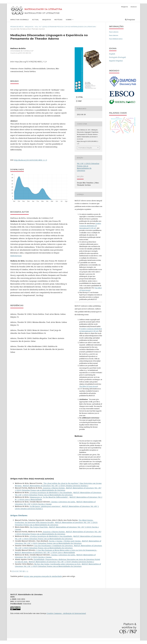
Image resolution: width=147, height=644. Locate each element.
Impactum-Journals (19, 20)
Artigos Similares (19, 516)
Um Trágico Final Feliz (39, 527)
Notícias (58, 20)
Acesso (134, 7)
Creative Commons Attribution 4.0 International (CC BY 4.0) (90, 226)
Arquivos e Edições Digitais (54, 488)
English (112, 54)
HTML (80, 97)
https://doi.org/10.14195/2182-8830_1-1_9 (31, 62)
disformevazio (16, 256)
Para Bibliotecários (116, 39)
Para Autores (114, 35)
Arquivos (47, 20)
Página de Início (17, 27)
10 (24, 571)
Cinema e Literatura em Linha (63, 502)
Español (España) (116, 61)
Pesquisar (130, 20)
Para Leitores (114, 32)
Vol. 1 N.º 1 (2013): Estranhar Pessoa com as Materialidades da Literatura (65, 27)
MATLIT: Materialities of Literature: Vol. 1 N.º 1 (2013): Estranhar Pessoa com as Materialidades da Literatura (58, 489)
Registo (125, 7)
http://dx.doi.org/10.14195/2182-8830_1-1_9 (30, 160)
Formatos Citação (85, 148)
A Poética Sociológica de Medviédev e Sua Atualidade (51, 492)
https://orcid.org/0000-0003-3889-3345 (21, 53)
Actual (35, 20)
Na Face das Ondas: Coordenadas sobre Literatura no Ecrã (58, 564)
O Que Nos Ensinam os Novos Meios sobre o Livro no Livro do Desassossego (66, 550)
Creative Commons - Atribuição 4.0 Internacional (66, 613)
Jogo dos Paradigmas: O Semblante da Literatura (54, 546)
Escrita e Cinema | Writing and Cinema (65, 541)
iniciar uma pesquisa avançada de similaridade (43, 576)
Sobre (69, 20)
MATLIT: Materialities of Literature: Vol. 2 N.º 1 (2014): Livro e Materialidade (45, 552)
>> (27, 571)
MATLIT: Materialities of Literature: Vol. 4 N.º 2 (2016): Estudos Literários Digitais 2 (56, 486)
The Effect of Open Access (88, 386)
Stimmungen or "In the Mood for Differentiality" (49, 497)
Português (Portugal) (117, 57)
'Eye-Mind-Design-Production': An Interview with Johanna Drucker (54, 521)
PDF (80, 101)
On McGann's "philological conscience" (45, 506)
